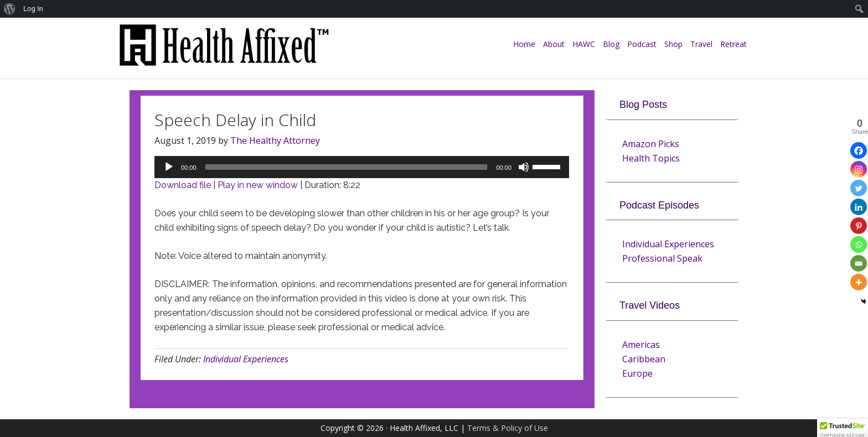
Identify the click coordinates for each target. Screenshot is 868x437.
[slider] (347, 167)
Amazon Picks (651, 144)
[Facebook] (859, 150)
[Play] (169, 167)
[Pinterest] (859, 226)
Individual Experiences (246, 359)
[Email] (859, 263)
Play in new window (258, 185)
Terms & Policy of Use (508, 428)
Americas (641, 345)
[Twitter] (859, 188)
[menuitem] (10, 9)
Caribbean (644, 359)
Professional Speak (662, 258)
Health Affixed (224, 51)
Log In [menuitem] (33, 9)
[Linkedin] (859, 207)
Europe (637, 373)
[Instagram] (859, 169)
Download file (183, 185)
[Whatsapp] (859, 244)
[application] (362, 167)
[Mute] (524, 167)
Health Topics (651, 158)
